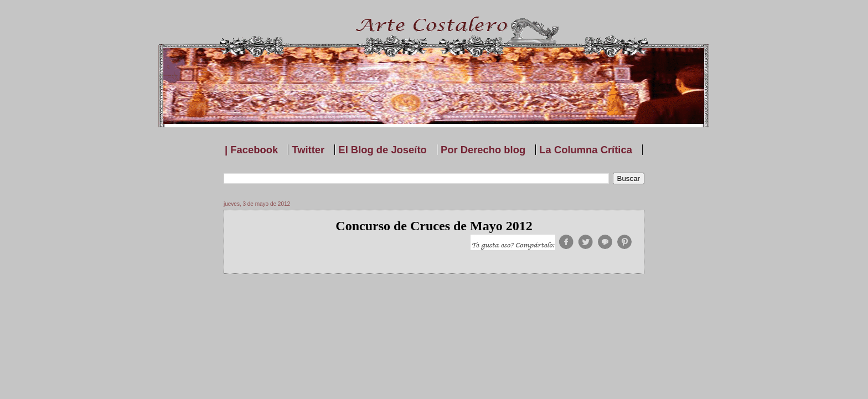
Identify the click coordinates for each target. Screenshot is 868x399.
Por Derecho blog (483, 150)
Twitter (308, 150)
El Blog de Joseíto (382, 150)
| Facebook (251, 150)
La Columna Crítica (586, 150)
